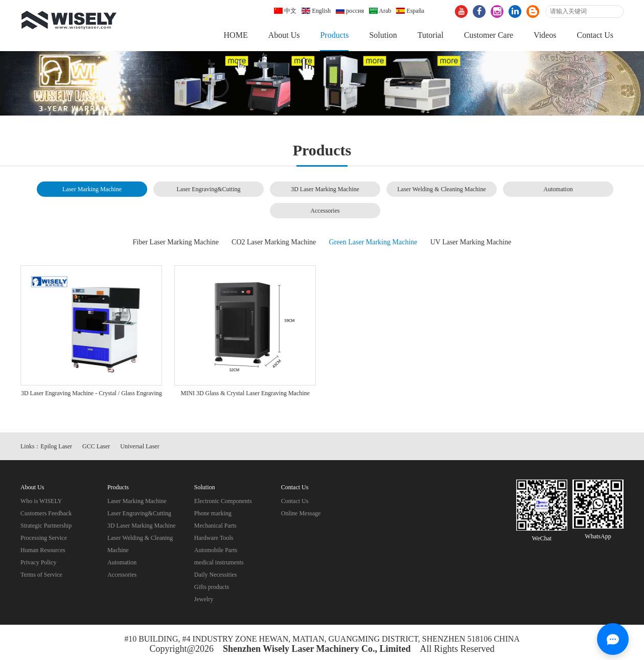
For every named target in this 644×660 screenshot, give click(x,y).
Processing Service (44, 538)
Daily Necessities (216, 575)
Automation (558, 189)
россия (350, 11)
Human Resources (43, 550)
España (410, 11)
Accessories (325, 211)
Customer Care (489, 35)
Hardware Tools (214, 538)
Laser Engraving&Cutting (209, 189)
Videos (545, 35)
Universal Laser (140, 446)
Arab (380, 11)
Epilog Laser (56, 446)
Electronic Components (223, 501)
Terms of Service (41, 575)
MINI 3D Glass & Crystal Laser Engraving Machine (245, 393)
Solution (383, 35)
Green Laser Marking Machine (373, 242)
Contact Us (595, 35)
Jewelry (204, 599)
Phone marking (213, 513)
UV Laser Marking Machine (471, 242)
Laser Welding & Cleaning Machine (441, 189)
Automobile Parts (216, 550)
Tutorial (431, 35)
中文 (285, 11)
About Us (284, 35)
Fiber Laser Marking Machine (176, 242)
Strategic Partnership (46, 526)
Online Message (301, 513)
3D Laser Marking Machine (325, 189)
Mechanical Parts (215, 526)
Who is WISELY (41, 501)
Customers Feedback (46, 513)
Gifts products (212, 587)
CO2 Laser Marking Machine (274, 242)
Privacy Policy (38, 562)
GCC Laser (96, 446)
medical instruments (219, 562)
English (316, 11)
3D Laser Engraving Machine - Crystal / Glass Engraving (91, 393)
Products (334, 35)
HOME (236, 35)
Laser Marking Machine (92, 189)
